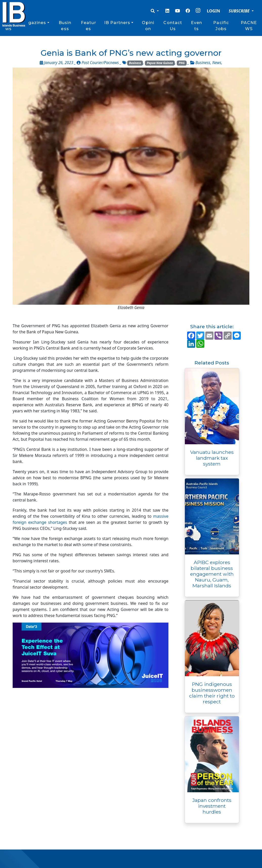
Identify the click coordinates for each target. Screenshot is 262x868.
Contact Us (173, 26)
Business (65, 26)
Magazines (34, 23)
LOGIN (213, 11)
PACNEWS (249, 26)
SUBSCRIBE (240, 11)
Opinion (148, 26)
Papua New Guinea (160, 63)
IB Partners (117, 23)
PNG (182, 63)
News (217, 63)
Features (89, 26)
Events (196, 26)
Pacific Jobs (221, 26)
